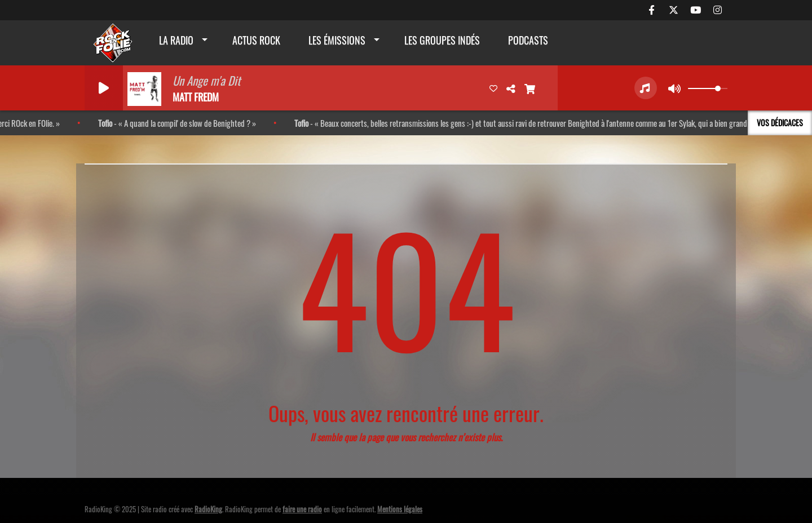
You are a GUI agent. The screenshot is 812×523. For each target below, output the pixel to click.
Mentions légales (400, 509)
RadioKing (208, 509)
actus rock (256, 40)
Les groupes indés (442, 40)
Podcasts (528, 40)
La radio (176, 40)
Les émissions (337, 40)
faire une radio (302, 509)
